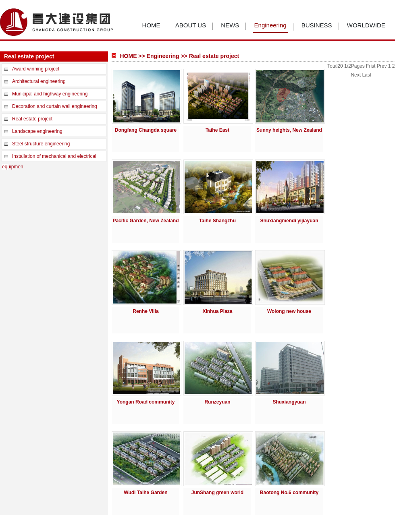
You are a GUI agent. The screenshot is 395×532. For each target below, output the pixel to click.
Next (356, 75)
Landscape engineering (37, 131)
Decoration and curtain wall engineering (55, 106)
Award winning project (36, 69)
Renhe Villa (146, 311)
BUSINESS (317, 25)
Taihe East (217, 130)
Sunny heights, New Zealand (289, 130)
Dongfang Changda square (146, 130)
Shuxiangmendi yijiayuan (289, 221)
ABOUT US (191, 25)
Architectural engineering (39, 81)
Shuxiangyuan (289, 402)
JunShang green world (217, 493)
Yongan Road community (146, 402)
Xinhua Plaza (217, 311)
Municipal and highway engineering (50, 94)
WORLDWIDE (366, 25)
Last (367, 75)
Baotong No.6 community (289, 493)
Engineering (270, 25)
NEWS (230, 25)
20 (340, 66)
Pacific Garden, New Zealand (146, 221)
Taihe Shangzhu (217, 221)
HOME (151, 25)
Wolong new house (289, 311)
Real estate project (32, 119)
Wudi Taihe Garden (146, 493)
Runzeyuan (217, 402)
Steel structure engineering (41, 144)
